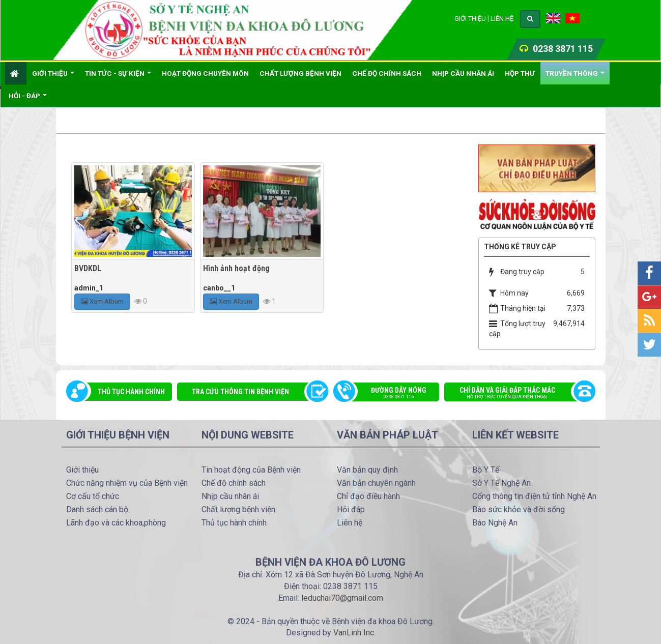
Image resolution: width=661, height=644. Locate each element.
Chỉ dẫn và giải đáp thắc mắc (514, 394)
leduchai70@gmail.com (342, 598)
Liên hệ (502, 19)
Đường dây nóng (392, 394)
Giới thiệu (470, 19)
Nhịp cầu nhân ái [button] (463, 73)
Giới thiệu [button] (53, 77)
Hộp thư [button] (520, 73)
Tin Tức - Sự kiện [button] (118, 77)
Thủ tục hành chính (131, 392)
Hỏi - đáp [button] (28, 99)
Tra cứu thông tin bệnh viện (240, 392)
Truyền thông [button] (575, 77)
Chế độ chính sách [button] (387, 73)
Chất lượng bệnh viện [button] (300, 73)
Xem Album (102, 301)
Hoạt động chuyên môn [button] (205, 73)
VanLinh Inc (354, 633)
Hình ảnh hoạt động (236, 268)
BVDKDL (88, 268)
